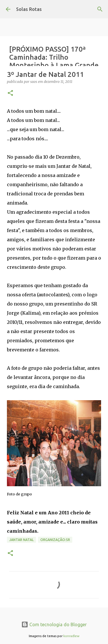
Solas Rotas (29, 9)
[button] (10, 93)
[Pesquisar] (100, 9)
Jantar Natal (21, 540)
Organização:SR (55, 540)
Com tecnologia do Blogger (54, 624)
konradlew (71, 636)
